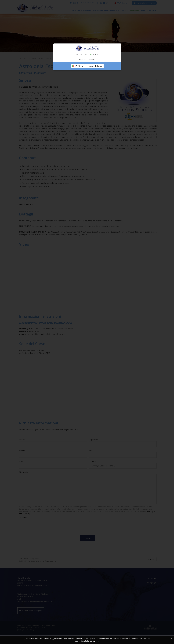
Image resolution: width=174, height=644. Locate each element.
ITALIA (78, 87)
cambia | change (94, 87)
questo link (94, 639)
